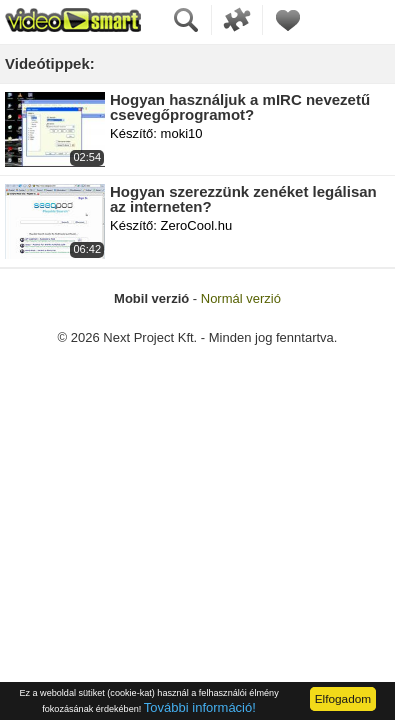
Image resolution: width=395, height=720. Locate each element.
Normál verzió (241, 298)
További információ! (200, 707)
